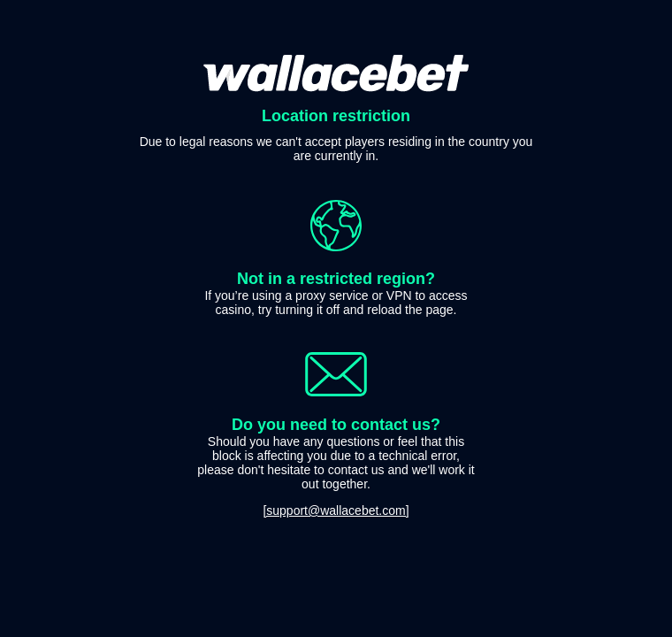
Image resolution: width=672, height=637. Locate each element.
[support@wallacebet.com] (336, 510)
